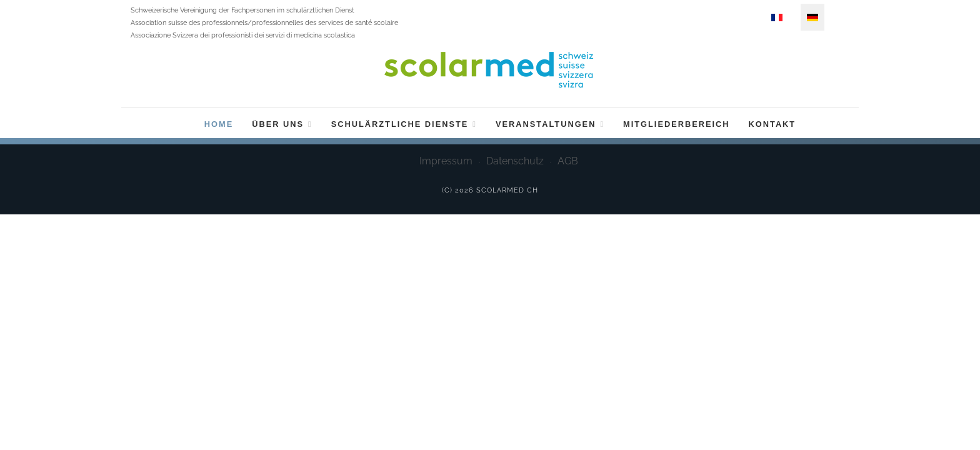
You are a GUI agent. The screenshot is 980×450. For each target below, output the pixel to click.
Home (219, 124)
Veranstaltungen (550, 124)
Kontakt (772, 124)
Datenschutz (515, 161)
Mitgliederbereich (677, 124)
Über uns (282, 124)
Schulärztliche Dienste (404, 124)
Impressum (446, 161)
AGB (568, 161)
